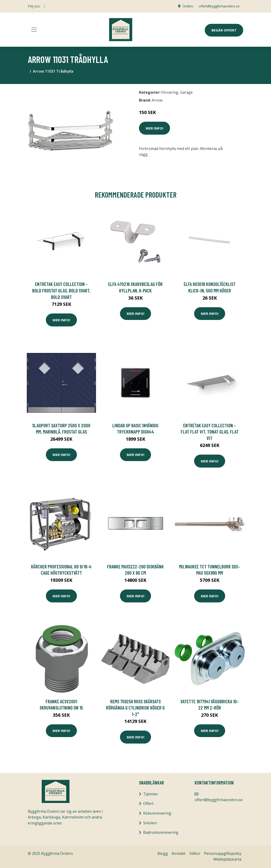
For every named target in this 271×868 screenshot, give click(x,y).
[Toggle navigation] (34, 30)
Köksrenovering (157, 813)
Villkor (195, 853)
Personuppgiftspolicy (223, 853)
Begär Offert (224, 30)
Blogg (163, 853)
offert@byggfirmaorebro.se (219, 6)
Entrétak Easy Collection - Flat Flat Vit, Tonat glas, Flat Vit (210, 432)
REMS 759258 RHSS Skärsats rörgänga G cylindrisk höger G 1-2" (135, 708)
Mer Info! (154, 128)
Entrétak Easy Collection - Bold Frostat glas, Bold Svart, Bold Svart (61, 290)
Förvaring (170, 92)
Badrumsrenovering (161, 832)
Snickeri (150, 823)
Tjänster (151, 794)
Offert (148, 803)
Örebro (188, 6)
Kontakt (179, 853)
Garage (186, 92)
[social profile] (45, 6)
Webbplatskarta (227, 859)
